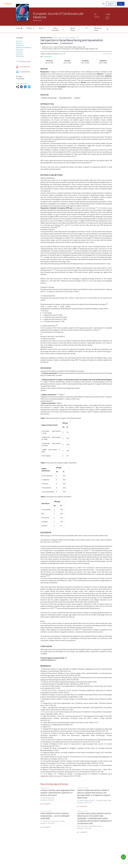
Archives (30, 28)
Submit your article (101, 29)
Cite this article (23, 62)
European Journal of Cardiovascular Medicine (58, 15)
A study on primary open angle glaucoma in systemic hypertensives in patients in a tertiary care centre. (58, 793)
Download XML (23, 72)
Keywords (19, 43)
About (42, 28)
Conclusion (20, 54)
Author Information (58, 29)
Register (111, 4)
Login (121, 4)
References (20, 56)
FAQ (103, 4)
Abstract (19, 41)
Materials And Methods (24, 48)
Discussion (20, 50)
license (62, 54)
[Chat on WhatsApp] (123, 857)
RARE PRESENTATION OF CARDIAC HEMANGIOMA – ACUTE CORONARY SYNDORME (55, 816)
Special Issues (75, 29)
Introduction (20, 45)
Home (19, 28)
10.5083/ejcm (48, 57)
